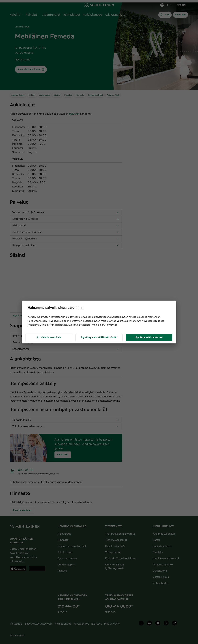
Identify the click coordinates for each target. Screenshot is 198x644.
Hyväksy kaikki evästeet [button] (149, 337)
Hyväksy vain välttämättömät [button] (99, 337)
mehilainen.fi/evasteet (104, 325)
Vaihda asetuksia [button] (49, 338)
